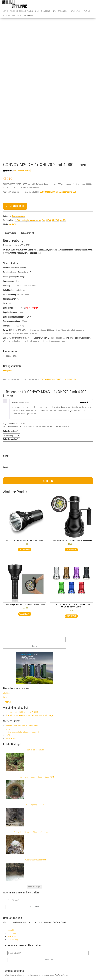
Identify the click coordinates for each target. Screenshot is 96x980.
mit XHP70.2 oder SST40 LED (58, 379)
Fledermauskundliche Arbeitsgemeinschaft (22, 732)
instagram (28, 15)
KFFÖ (8, 729)
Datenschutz (12, 936)
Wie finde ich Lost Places (21, 11)
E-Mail (6, 467)
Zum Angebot (15, 206)
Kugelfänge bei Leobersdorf (36, 860)
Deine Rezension (11, 439)
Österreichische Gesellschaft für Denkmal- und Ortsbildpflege (29, 715)
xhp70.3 (63, 220)
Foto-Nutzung (13, 940)
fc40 (44, 220)
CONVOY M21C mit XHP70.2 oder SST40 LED (58, 192)
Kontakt (88, 11)
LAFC (8, 735)
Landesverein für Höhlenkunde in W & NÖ (22, 712)
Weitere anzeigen (34, 886)
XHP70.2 (56, 220)
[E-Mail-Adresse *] (34, 900)
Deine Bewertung (11, 431)
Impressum (12, 933)
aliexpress (30, 220)
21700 (17, 220)
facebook (17, 15)
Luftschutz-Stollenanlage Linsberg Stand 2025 (36, 777)
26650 (23, 220)
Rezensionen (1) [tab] (27, 233)
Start (5, 11)
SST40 (49, 220)
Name (6, 456)
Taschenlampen (18, 216)
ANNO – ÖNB (11, 738)
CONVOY (13, 224)
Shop (37, 11)
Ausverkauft (71, 550)
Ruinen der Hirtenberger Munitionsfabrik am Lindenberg (36, 832)
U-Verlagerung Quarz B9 (36, 805)
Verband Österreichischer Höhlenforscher (22, 726)
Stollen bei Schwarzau (36, 750)
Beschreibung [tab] (11, 233)
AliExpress (7, 371)
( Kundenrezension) (23, 171)
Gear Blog (46, 11)
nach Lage (76, 11)
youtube (7, 15)
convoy (38, 220)
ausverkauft (71, 616)
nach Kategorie (61, 11)
